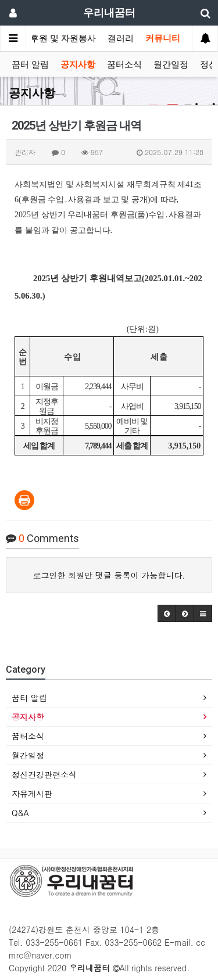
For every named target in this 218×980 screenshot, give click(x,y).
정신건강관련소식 (44, 774)
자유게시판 (32, 794)
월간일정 (171, 64)
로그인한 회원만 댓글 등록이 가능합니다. (109, 575)
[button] (167, 613)
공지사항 (78, 64)
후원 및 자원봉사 (63, 38)
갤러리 (121, 38)
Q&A (20, 813)
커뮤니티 (163, 38)
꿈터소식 (124, 64)
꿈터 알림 (30, 64)
